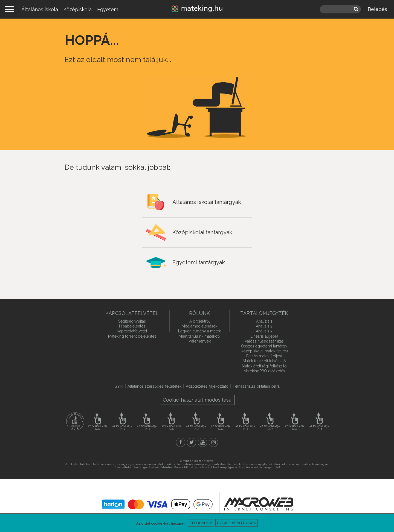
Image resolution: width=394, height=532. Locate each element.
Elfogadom (201, 523)
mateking (197, 9)
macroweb (259, 504)
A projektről (200, 321)
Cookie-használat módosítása (197, 400)
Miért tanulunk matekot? (200, 336)
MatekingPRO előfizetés (264, 371)
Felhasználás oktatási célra (256, 386)
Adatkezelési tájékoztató (207, 386)
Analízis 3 (264, 331)
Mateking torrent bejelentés (132, 336)
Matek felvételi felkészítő (264, 361)
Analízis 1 (264, 321)
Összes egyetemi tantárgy (264, 346)
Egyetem (108, 9)
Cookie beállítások (236, 523)
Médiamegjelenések (199, 326)
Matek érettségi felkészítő (264, 366)
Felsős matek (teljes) (264, 356)
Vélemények (200, 341)
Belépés (377, 9)
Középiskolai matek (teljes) (264, 351)
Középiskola (78, 9)
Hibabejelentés (132, 326)
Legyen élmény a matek (199, 331)
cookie (157, 524)
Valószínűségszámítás (264, 341)
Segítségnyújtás (132, 321)
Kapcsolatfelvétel (132, 331)
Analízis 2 (264, 326)
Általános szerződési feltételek (154, 386)
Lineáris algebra (264, 336)
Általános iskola (40, 9)
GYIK (119, 386)
